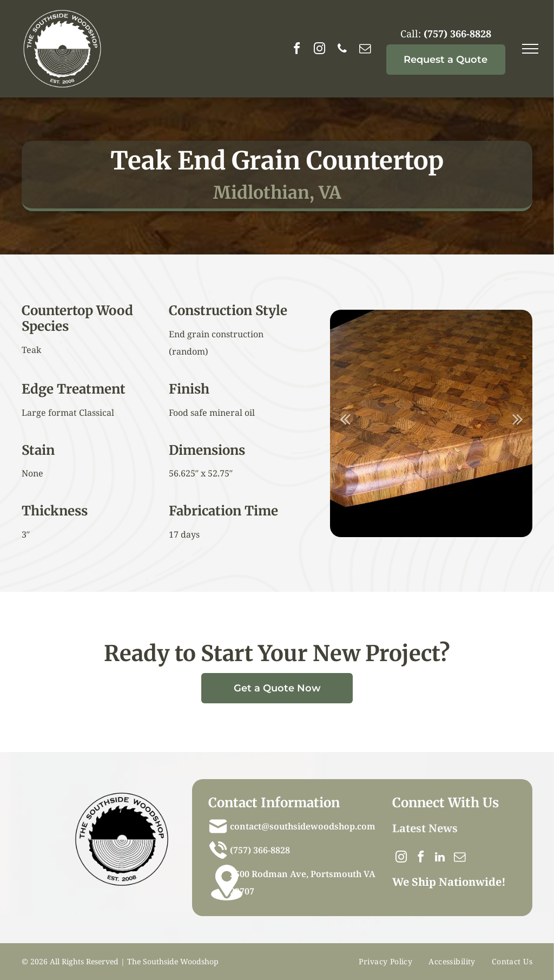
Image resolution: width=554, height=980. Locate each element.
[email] (365, 50)
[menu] (530, 49)
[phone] (342, 50)
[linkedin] (440, 858)
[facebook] (297, 50)
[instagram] (320, 50)
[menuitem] (385, 962)
